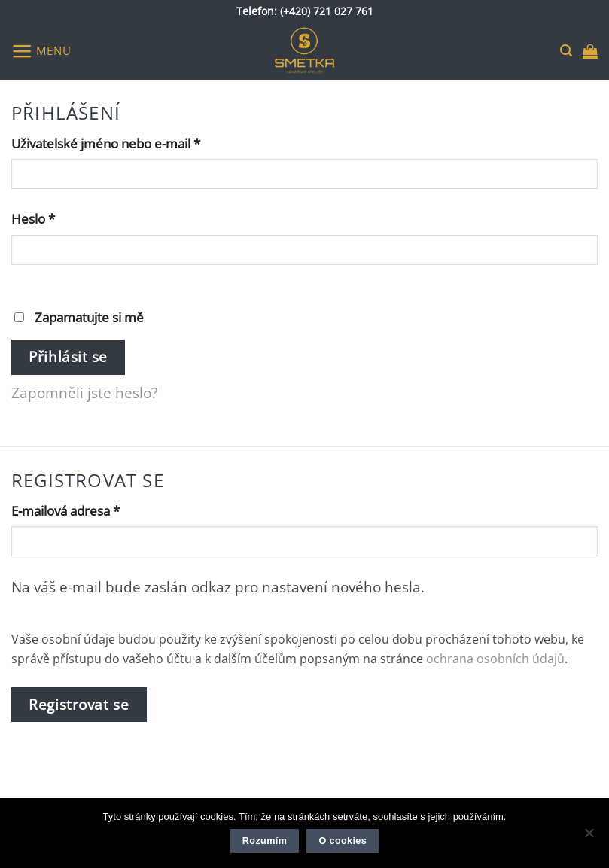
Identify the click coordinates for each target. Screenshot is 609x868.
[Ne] (589, 837)
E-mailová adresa (88, 510)
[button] (41, 51)
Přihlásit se (68, 356)
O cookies (343, 841)
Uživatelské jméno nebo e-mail (129, 143)
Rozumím (265, 841)
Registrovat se (79, 704)
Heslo (56, 218)
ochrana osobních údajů (495, 659)
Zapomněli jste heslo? (84, 393)
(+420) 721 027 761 (327, 11)
